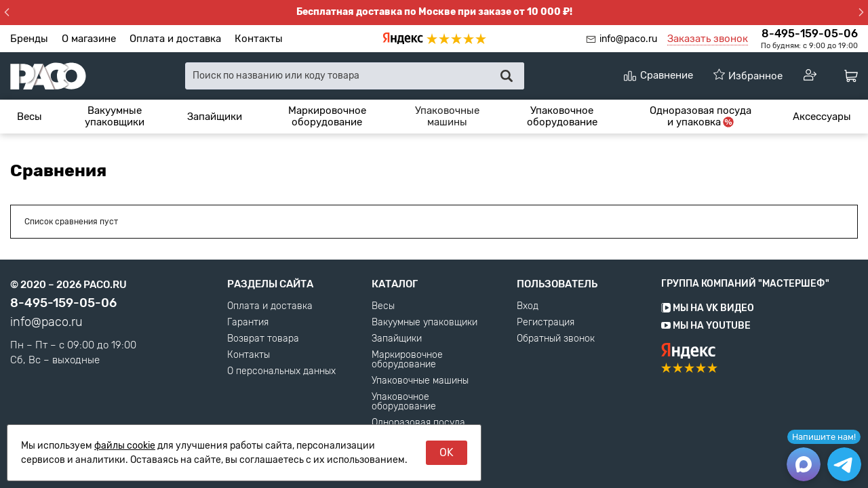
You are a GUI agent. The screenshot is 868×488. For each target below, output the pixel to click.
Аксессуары (822, 117)
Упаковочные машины (447, 116)
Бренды (29, 39)
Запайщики (215, 117)
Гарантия (248, 323)
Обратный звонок (556, 339)
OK (447, 452)
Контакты (259, 39)
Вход (528, 306)
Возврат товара (263, 339)
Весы (29, 117)
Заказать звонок (708, 39)
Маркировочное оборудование (327, 116)
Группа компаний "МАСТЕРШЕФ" (745, 284)
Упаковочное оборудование (562, 116)
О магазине (89, 39)
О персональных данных (281, 371)
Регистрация (546, 323)
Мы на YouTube (706, 326)
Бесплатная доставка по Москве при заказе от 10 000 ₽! (434, 12)
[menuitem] (29, 117)
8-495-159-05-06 (810, 34)
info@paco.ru (628, 39)
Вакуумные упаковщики (115, 116)
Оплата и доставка (175, 39)
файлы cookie (125, 446)
